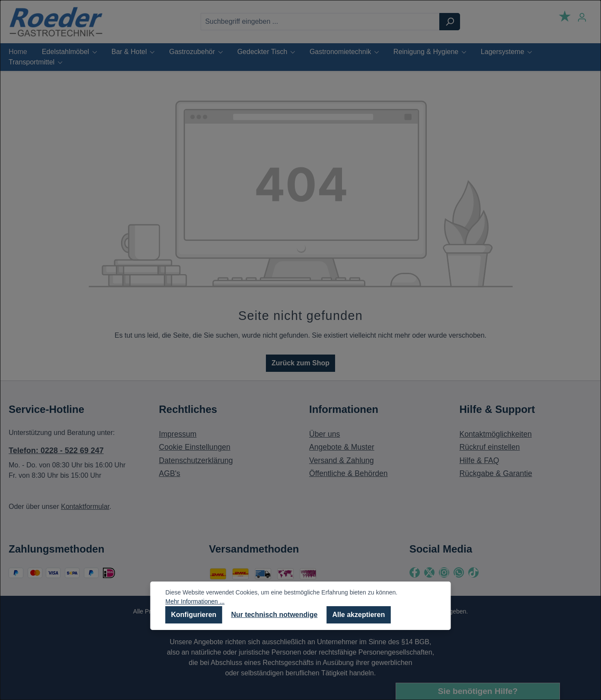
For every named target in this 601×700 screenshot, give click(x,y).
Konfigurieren (194, 615)
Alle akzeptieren (358, 615)
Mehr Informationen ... (195, 601)
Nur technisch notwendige (274, 615)
